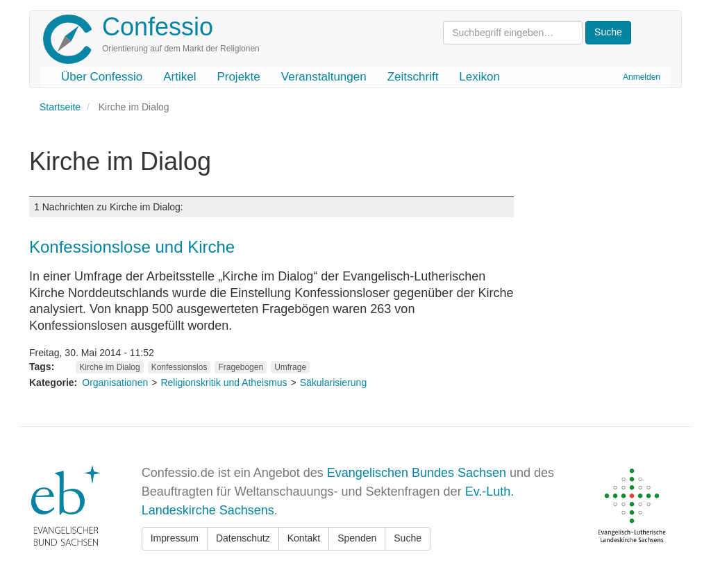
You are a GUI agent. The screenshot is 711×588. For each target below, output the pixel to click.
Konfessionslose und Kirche (132, 247)
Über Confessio (102, 77)
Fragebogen (241, 367)
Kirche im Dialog (109, 367)
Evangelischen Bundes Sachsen (417, 473)
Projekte (238, 77)
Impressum (175, 538)
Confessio (158, 27)
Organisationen (115, 383)
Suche (408, 538)
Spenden (357, 538)
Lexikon (479, 77)
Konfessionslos (179, 367)
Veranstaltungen (324, 77)
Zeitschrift (413, 77)
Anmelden (642, 77)
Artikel (179, 77)
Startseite (60, 107)
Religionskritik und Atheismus (224, 383)
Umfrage (290, 367)
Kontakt (304, 538)
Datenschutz (243, 538)
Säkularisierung (334, 383)
